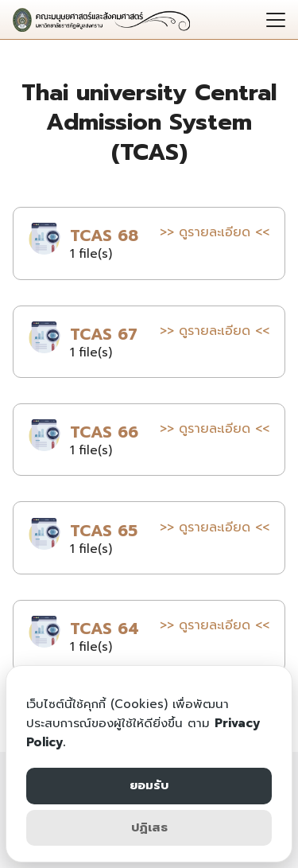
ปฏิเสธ (149, 827)
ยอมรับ (149, 785)
